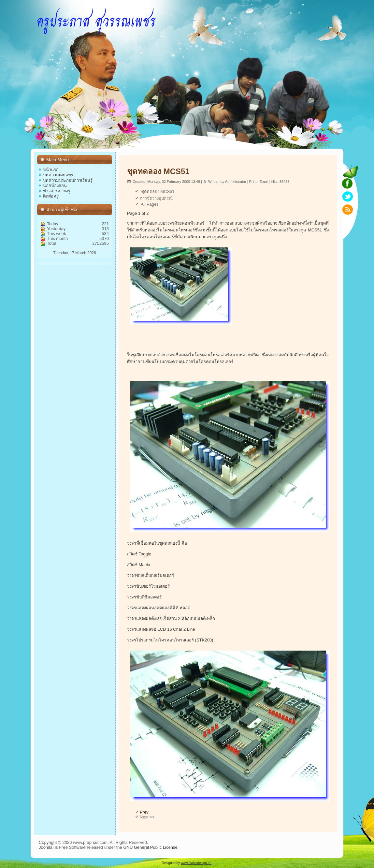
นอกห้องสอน (55, 186)
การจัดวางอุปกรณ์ (156, 198)
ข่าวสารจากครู (57, 191)
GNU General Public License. (151, 847)
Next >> (147, 817)
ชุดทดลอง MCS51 (158, 171)
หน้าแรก (51, 170)
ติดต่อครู (51, 196)
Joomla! (46, 847)
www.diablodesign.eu (196, 863)
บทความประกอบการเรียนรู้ (68, 180)
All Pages (149, 204)
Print (253, 182)
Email (264, 182)
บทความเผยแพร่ (58, 175)
